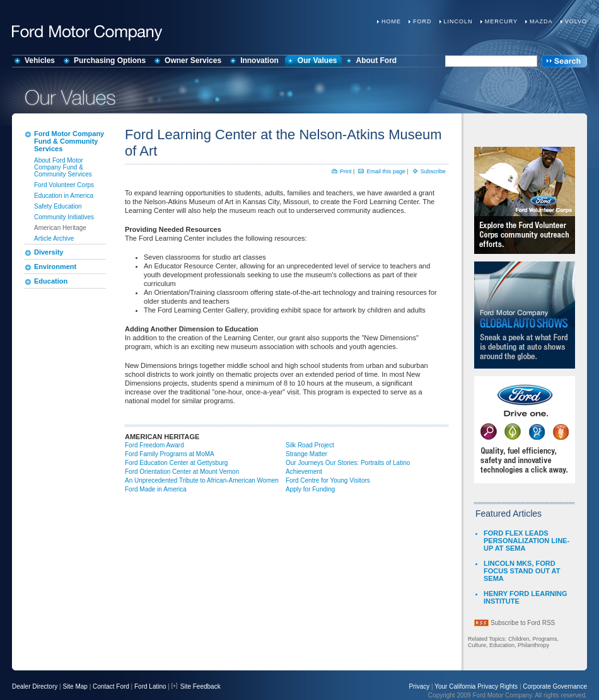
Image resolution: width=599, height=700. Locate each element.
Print (346, 171)
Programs (544, 639)
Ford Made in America (156, 489)
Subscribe (433, 171)
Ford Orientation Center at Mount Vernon (182, 472)
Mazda (541, 21)
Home (391, 21)
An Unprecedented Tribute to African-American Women (202, 480)
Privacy (419, 686)
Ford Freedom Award (154, 445)
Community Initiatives (64, 217)
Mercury (501, 21)
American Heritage (60, 228)
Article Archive (54, 238)
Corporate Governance (555, 686)
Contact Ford (111, 686)
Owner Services (193, 60)
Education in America (64, 196)
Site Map (75, 686)
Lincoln (458, 21)
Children (519, 639)
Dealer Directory (35, 686)
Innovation (259, 60)
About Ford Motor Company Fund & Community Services (63, 167)
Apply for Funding (310, 489)
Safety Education (58, 206)
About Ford (377, 60)
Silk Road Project (310, 445)
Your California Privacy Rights (476, 686)
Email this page (386, 171)
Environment (55, 267)
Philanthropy (533, 645)
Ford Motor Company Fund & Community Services (69, 141)
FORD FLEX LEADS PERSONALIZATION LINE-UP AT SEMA (526, 541)
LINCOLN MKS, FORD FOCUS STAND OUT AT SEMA (522, 571)
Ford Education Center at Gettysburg (176, 463)
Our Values (317, 60)
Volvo (576, 21)
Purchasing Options (110, 60)
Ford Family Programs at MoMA (170, 454)
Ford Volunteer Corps (64, 185)
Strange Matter (306, 454)
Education (51, 281)
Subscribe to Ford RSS (523, 623)
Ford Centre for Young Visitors (328, 480)
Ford (422, 21)
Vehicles (40, 60)
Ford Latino (150, 686)
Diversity (49, 252)
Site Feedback (196, 686)
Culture (477, 645)
